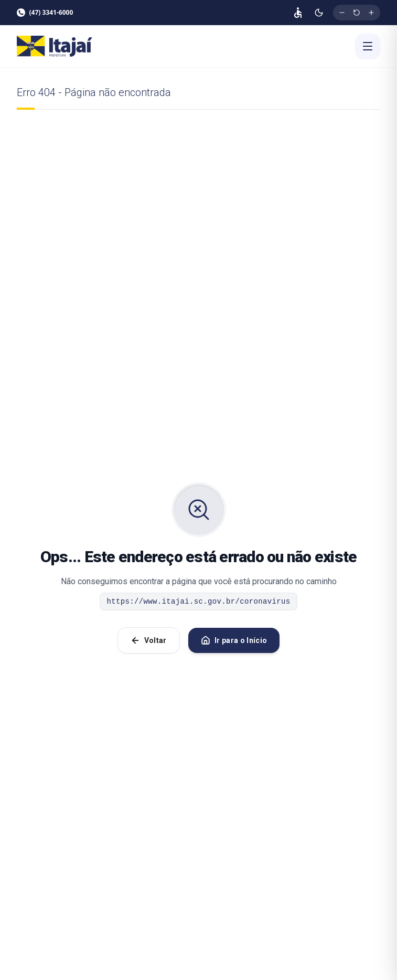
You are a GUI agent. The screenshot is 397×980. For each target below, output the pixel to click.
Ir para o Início (234, 640)
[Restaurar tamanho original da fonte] (357, 13)
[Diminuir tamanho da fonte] (342, 13)
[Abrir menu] (368, 46)
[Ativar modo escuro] (319, 13)
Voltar (149, 640)
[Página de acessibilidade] (298, 13)
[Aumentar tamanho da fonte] (371, 13)
